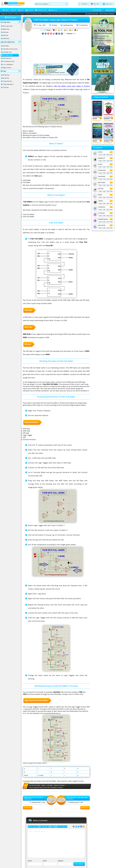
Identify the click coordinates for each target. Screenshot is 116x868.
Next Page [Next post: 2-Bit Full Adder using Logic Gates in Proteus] (85, 808)
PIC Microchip (102, 170)
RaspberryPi (4, 14)
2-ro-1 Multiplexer (8, 64)
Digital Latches (7, 68)
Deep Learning (52, 14)
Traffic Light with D (8, 84)
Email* (50, 863)
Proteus (53, 25)
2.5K (44, 30)
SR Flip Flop (6, 75)
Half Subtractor (7, 58)
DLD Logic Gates (10, 22)
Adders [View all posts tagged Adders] (43, 785)
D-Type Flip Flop (7, 81)
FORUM (29, 10)
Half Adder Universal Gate (10, 49)
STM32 (16, 14)
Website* (65, 863)
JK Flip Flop (6, 78)
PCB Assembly (109, 10)
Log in (107, 4)
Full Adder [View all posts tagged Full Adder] (50, 785)
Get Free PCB (96, 10)
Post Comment (79, 864)
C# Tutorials (101, 213)
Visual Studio (102, 176)
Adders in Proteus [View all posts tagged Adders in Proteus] (59, 785)
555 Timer (101, 189)
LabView (100, 201)
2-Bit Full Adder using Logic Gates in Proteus (72, 86)
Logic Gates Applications (10, 42)
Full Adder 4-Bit (8, 55)
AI (46, 14)
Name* (35, 863)
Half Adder (6, 46)
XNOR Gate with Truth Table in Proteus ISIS (34, 798)
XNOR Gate (6, 38)
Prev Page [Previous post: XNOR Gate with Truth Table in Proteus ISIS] (28, 808)
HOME (6, 10)
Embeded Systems (103, 219)
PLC (28, 14)
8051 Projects (102, 183)
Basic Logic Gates (8, 26)
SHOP (21, 10)
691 (74, 34)
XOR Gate (6, 35)
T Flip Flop (6, 87)
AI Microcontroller (92, 14)
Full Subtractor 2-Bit (8, 61)
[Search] (50, 4)
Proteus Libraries (64, 14)
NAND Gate (6, 29)
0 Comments (82, 25)
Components (102, 207)
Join (111, 4)
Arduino (23, 14)
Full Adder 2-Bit (7, 52)
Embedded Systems (37, 14)
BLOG (13, 10)
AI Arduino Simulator (107, 14)
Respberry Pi (102, 158)
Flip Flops (10, 71)
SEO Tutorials (102, 225)
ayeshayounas (67, 25)
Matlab (100, 195)
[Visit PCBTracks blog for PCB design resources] (103, 93)
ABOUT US (53, 10)
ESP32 (11, 14)
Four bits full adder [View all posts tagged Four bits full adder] (35, 785)
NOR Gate (6, 32)
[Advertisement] (56, 48)
